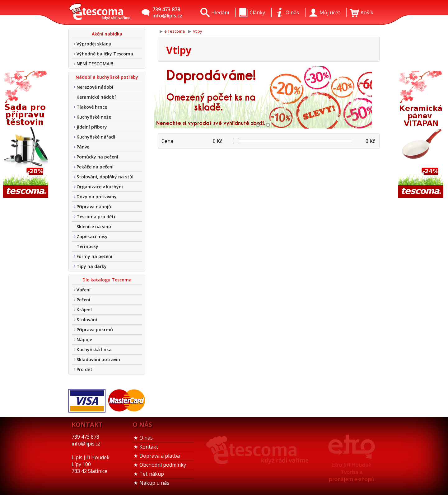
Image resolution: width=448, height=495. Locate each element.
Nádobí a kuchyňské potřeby (107, 77)
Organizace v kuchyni (100, 187)
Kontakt (149, 447)
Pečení (83, 300)
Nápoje (84, 339)
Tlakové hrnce (92, 107)
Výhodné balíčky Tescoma (105, 54)
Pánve (83, 147)
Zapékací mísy (92, 236)
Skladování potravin (98, 359)
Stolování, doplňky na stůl (105, 177)
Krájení (84, 310)
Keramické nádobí (96, 97)
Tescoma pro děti (96, 217)
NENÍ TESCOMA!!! (95, 64)
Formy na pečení (94, 256)
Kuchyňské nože (94, 117)
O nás (146, 438)
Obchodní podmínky (163, 465)
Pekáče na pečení (95, 167)
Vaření (84, 290)
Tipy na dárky (92, 266)
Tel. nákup (152, 474)
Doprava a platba (160, 456)
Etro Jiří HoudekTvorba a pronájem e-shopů (352, 472)
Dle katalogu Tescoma (107, 280)
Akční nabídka (107, 34)
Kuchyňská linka (94, 349)
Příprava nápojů (94, 207)
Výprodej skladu (94, 44)
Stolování (87, 320)
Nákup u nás (154, 483)
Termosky (87, 246)
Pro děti (85, 369)
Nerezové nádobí (95, 87)
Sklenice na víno (94, 226)
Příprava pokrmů (95, 330)
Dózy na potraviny (97, 197)
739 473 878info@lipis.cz (167, 12)
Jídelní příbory (92, 127)
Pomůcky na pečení (97, 157)
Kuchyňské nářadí (96, 137)
